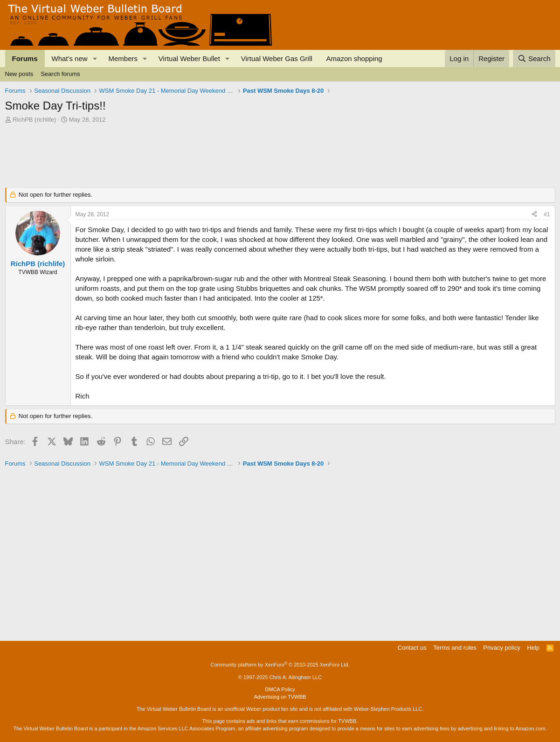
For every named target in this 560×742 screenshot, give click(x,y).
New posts (19, 74)
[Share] (534, 215)
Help (533, 648)
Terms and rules (455, 648)
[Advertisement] (175, 150)
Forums (25, 58)
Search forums (60, 74)
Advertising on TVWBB (280, 697)
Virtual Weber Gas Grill (277, 58)
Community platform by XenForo (280, 665)
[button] (95, 58)
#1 (547, 214)
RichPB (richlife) (34, 120)
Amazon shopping (354, 58)
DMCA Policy (280, 689)
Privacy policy (501, 648)
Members (123, 58)
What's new (70, 58)
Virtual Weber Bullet (189, 58)
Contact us (412, 648)
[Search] (534, 58)
